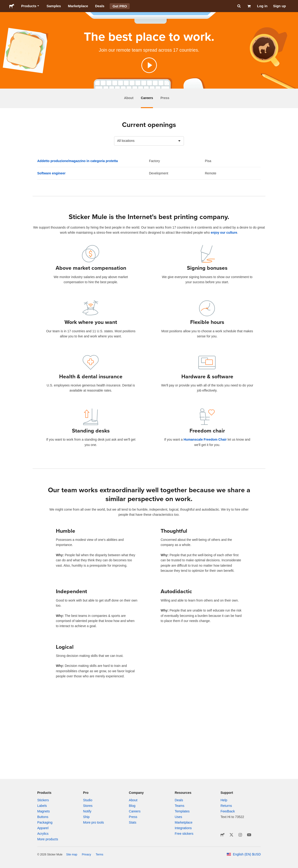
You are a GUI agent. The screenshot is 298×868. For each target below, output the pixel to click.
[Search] (239, 6)
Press (165, 98)
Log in (262, 6)
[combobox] (149, 141)
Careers (147, 98)
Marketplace (78, 6)
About (129, 98)
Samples (54, 6)
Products (30, 6)
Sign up (279, 6)
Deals (100, 6)
